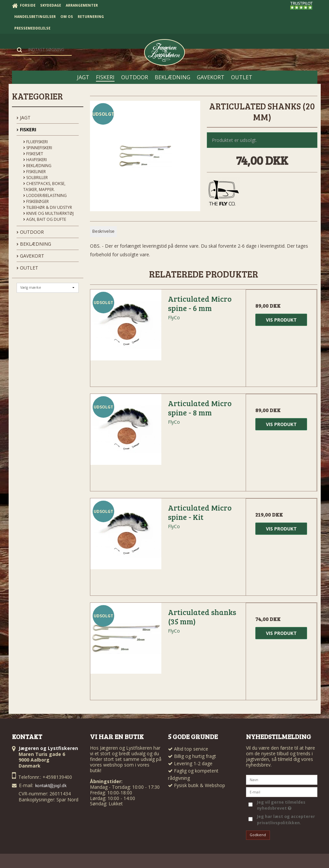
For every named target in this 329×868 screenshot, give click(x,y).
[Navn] (282, 779)
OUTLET (27, 268)
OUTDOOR (30, 232)
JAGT (24, 118)
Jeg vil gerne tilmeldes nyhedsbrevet (281, 805)
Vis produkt (281, 320)
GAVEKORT (30, 256)
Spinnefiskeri (38, 148)
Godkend (258, 835)
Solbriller (36, 178)
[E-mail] (282, 791)
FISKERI (26, 129)
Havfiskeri (35, 160)
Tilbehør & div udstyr (48, 207)
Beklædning (37, 166)
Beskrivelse (103, 231)
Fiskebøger (36, 201)
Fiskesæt (33, 154)
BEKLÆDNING (34, 244)
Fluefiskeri (36, 142)
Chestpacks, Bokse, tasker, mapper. (44, 186)
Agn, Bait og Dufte (45, 219)
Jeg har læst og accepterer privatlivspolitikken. (286, 819)
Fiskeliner (35, 172)
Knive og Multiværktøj (48, 213)
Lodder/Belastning (45, 195)
